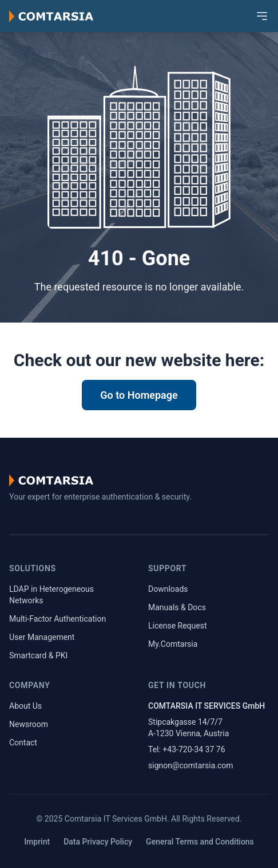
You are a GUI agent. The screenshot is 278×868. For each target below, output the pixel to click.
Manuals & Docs (177, 607)
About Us (25, 706)
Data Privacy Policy (98, 842)
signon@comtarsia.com (191, 765)
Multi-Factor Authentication (57, 619)
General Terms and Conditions (200, 842)
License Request (178, 626)
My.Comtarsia (173, 644)
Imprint (37, 842)
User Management (42, 637)
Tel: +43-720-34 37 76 (187, 749)
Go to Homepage (139, 395)
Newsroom (29, 724)
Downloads (168, 589)
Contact (23, 743)
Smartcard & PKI (38, 655)
